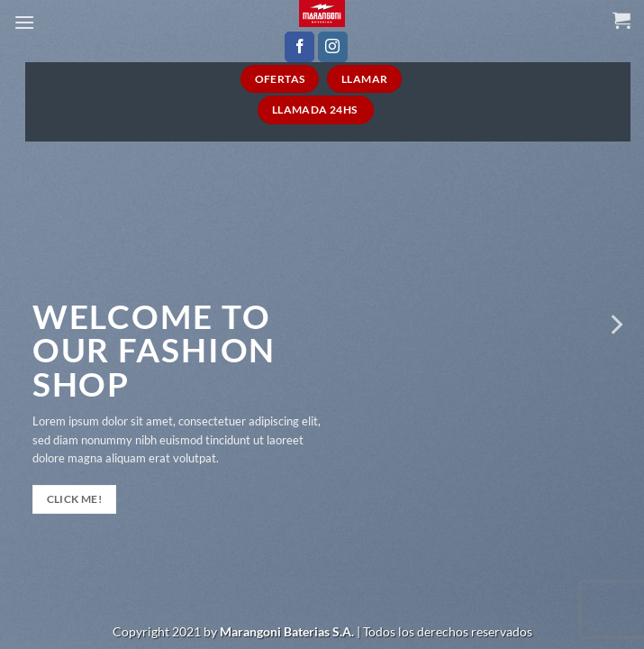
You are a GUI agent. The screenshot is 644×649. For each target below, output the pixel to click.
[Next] (615, 324)
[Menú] (24, 22)
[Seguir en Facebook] (299, 47)
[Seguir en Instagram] (333, 47)
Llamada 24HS (316, 110)
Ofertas (280, 79)
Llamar (364, 79)
